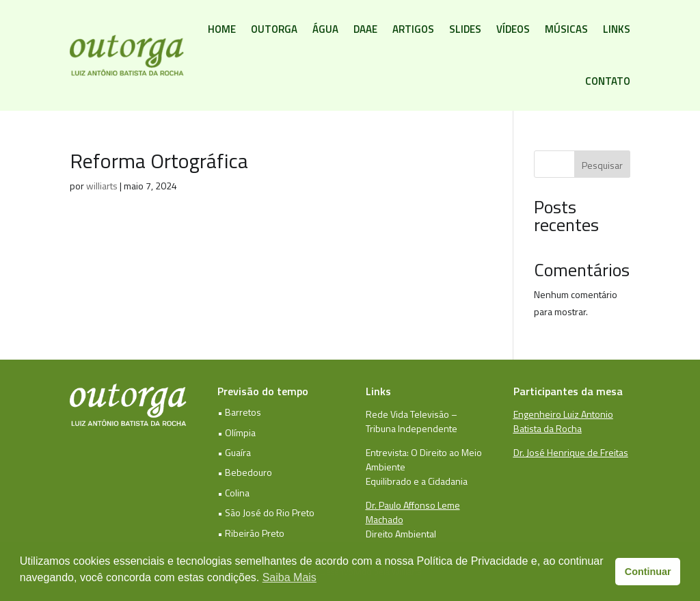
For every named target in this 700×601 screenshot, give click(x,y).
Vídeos (513, 29)
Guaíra (238, 452)
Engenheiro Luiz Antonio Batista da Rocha (563, 421)
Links (617, 29)
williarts (102, 186)
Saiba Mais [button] (290, 577)
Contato (608, 81)
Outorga (274, 29)
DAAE (365, 29)
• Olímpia (237, 432)
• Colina (233, 493)
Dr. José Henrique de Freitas (571, 452)
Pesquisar (602, 165)
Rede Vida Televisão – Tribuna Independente (412, 421)
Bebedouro (248, 472)
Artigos (413, 29)
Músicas (566, 29)
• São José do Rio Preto (266, 512)
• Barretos (239, 412)
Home (222, 29)
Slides (465, 29)
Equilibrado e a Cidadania (417, 481)
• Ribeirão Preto (251, 533)
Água (325, 29)
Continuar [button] (648, 572)
